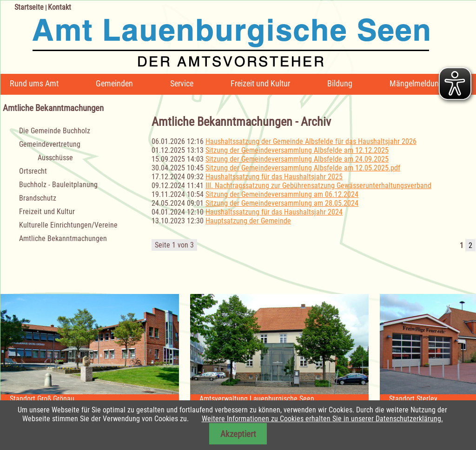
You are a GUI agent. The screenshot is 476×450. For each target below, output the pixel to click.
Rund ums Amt (34, 83)
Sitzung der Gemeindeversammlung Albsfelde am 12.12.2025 (297, 150)
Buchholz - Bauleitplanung (58, 185)
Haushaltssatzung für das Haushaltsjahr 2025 (274, 177)
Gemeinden (114, 83)
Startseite (29, 7)
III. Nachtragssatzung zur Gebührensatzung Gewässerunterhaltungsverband (318, 186)
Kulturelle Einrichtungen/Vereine (68, 225)
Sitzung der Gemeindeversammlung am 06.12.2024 (282, 194)
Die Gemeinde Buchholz (55, 131)
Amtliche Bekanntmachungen (63, 238)
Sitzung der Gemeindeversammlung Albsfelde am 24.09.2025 (297, 159)
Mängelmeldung (416, 83)
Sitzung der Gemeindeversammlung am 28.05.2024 (282, 203)
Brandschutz (38, 198)
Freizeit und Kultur (260, 83)
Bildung (340, 83)
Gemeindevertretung (50, 144)
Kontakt (59, 7)
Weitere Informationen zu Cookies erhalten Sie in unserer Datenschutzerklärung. (322, 419)
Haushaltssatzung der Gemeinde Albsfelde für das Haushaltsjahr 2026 (311, 141)
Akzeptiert (238, 434)
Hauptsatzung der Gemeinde (248, 221)
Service (182, 83)
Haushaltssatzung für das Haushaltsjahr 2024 (274, 212)
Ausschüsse (55, 158)
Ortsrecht (33, 171)
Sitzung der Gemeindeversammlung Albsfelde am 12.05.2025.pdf (303, 168)
